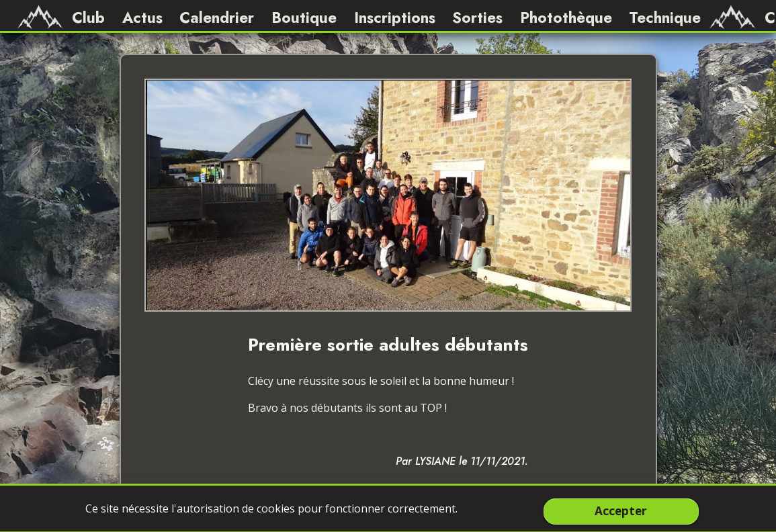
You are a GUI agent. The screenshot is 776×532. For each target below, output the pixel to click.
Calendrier (217, 17)
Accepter (621, 511)
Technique (665, 17)
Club (88, 17)
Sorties (477, 17)
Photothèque (566, 17)
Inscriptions (395, 17)
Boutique (304, 17)
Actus (142, 17)
